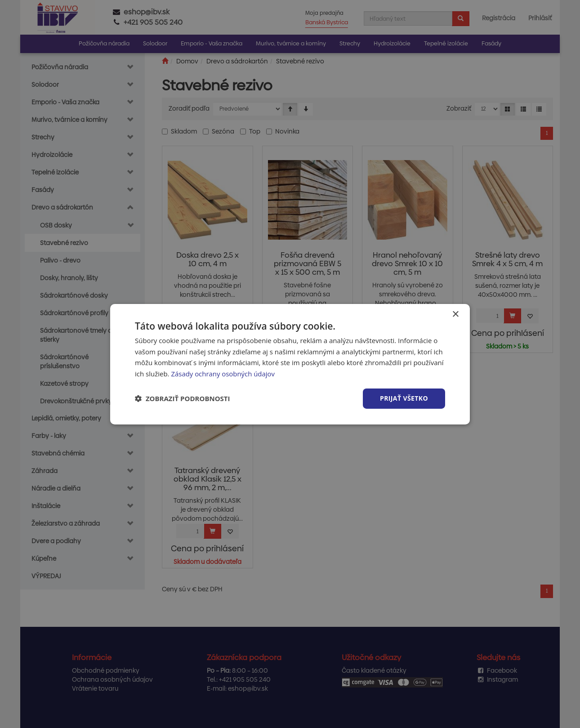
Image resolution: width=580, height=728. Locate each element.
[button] (183, 398)
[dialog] (290, 364)
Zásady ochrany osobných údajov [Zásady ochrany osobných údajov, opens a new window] (223, 374)
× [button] (455, 314)
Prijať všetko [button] (404, 398)
